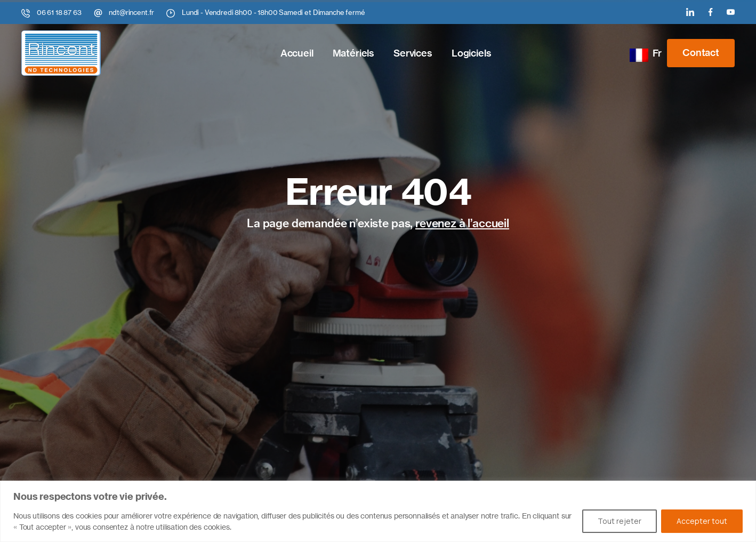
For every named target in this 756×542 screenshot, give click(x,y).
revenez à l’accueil (462, 223)
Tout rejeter (620, 521)
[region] (378, 511)
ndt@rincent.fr (131, 12)
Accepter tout (702, 521)
